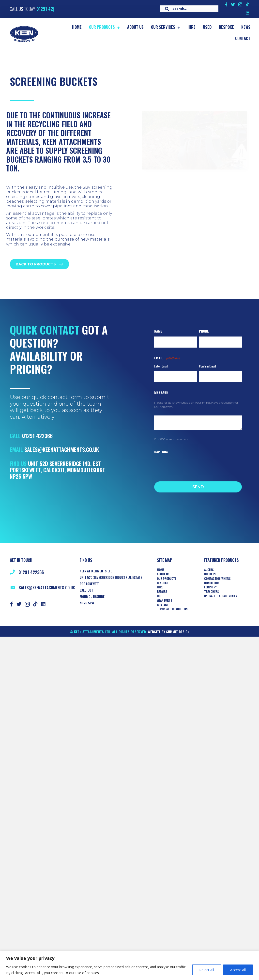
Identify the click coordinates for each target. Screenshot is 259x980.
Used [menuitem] (160, 596)
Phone (204, 331)
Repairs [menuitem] (162, 592)
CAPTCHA (161, 452)
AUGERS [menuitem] (209, 570)
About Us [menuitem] (163, 574)
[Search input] (188, 9)
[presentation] (192, 466)
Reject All (207, 970)
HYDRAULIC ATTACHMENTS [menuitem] (221, 596)
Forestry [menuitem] (210, 587)
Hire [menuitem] (160, 587)
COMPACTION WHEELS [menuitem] (217, 579)
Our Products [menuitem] (167, 579)
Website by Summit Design (169, 632)
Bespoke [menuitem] (162, 583)
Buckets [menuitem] (210, 574)
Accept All (238, 970)
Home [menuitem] (160, 570)
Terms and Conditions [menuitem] (172, 609)
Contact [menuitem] (163, 605)
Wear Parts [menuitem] (165, 600)
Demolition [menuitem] (212, 583)
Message (161, 392)
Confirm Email (207, 366)
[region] (129, 965)
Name (158, 331)
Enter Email (161, 366)
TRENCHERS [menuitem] (212, 592)
